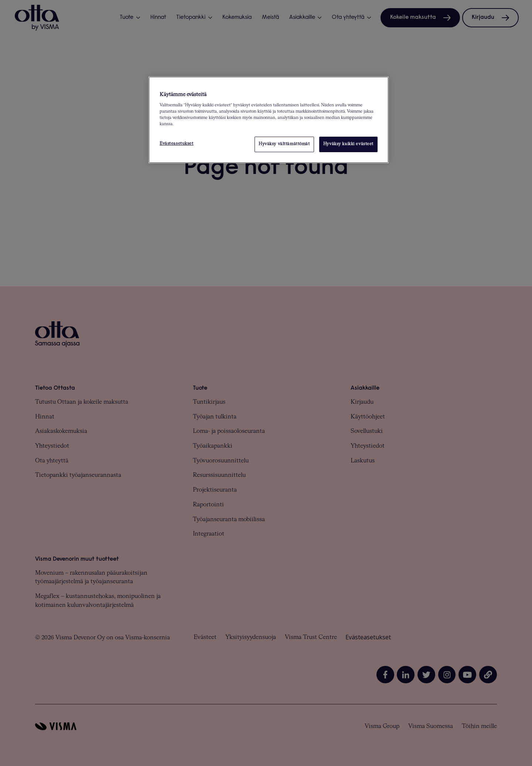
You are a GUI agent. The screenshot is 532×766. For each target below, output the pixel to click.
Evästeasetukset (177, 144)
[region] (269, 120)
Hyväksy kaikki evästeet (348, 144)
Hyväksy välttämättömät (284, 144)
